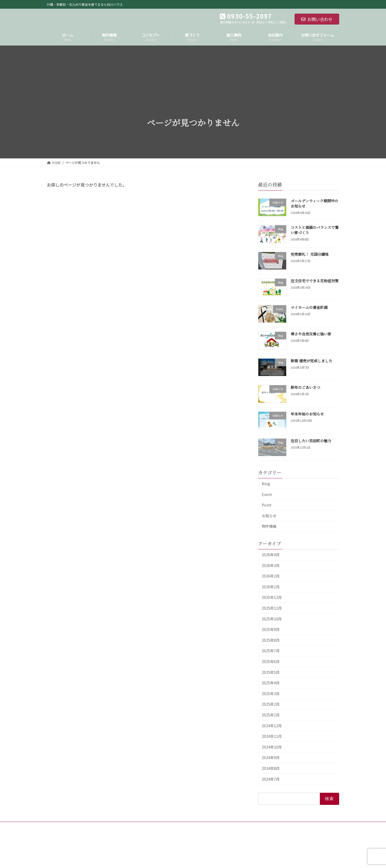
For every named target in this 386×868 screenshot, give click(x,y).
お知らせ (269, 516)
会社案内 (77, 827)
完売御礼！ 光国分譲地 (310, 254)
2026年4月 (271, 555)
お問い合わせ (317, 19)
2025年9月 (271, 629)
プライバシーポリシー (110, 827)
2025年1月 (271, 715)
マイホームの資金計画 (309, 307)
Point (267, 505)
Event (267, 494)
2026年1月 (271, 587)
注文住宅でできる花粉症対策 (315, 281)
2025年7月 (271, 651)
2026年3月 (271, 565)
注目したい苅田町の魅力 (311, 440)
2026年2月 (271, 576)
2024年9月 (271, 757)
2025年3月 (271, 694)
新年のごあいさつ (305, 387)
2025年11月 (272, 608)
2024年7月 (271, 779)
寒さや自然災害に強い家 (311, 334)
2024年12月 (272, 725)
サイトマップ (146, 827)
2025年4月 (271, 683)
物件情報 (269, 526)
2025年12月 (272, 597)
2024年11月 (272, 736)
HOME (56, 827)
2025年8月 (271, 640)
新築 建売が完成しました (311, 361)
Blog (266, 484)
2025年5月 (271, 672)
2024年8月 (271, 768)
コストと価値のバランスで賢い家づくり (315, 230)
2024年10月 (272, 747)
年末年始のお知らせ (307, 414)
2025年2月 (271, 704)
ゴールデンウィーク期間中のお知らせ (315, 203)
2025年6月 (271, 661)
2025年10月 (272, 619)
